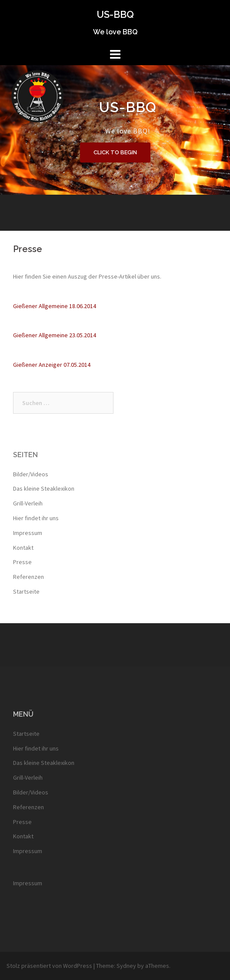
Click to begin (115, 152)
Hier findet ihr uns (36, 518)
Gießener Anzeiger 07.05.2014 (52, 365)
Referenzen (28, 577)
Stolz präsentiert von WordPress (49, 966)
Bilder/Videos (31, 474)
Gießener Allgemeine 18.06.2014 (55, 306)
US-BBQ (115, 14)
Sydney (126, 966)
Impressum (28, 533)
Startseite (26, 591)
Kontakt (23, 548)
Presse (22, 562)
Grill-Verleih (28, 503)
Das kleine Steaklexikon (44, 488)
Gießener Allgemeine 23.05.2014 (55, 335)
